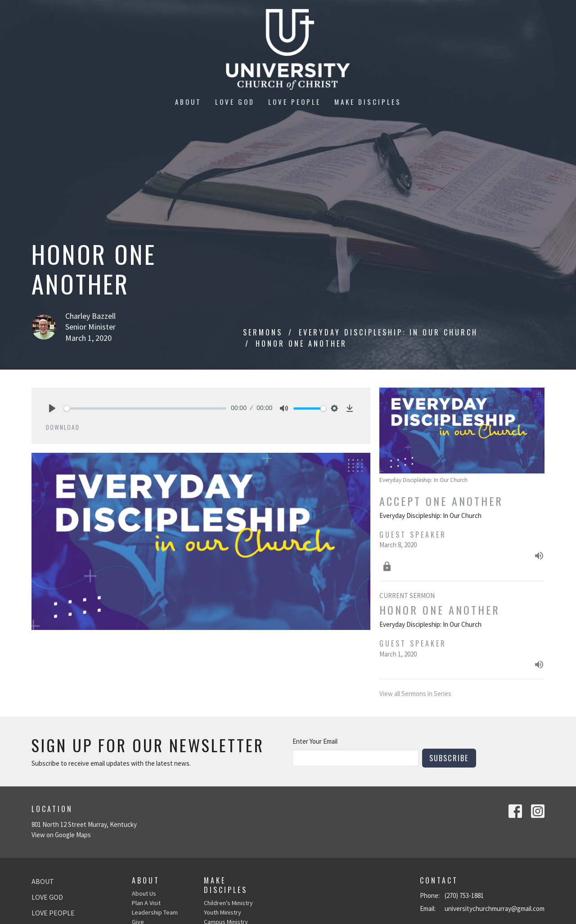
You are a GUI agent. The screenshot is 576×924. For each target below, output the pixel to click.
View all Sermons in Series (415, 694)
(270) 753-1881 (464, 895)
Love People (295, 102)
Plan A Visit (146, 903)
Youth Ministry (223, 912)
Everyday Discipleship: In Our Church (388, 332)
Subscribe (449, 758)
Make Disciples (368, 102)
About (188, 102)
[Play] (52, 408)
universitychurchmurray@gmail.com (495, 908)
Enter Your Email (315, 741)
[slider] (145, 408)
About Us (144, 893)
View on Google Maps (61, 835)
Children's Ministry (228, 903)
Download (63, 427)
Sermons (263, 332)
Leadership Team (155, 912)
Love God (235, 102)
